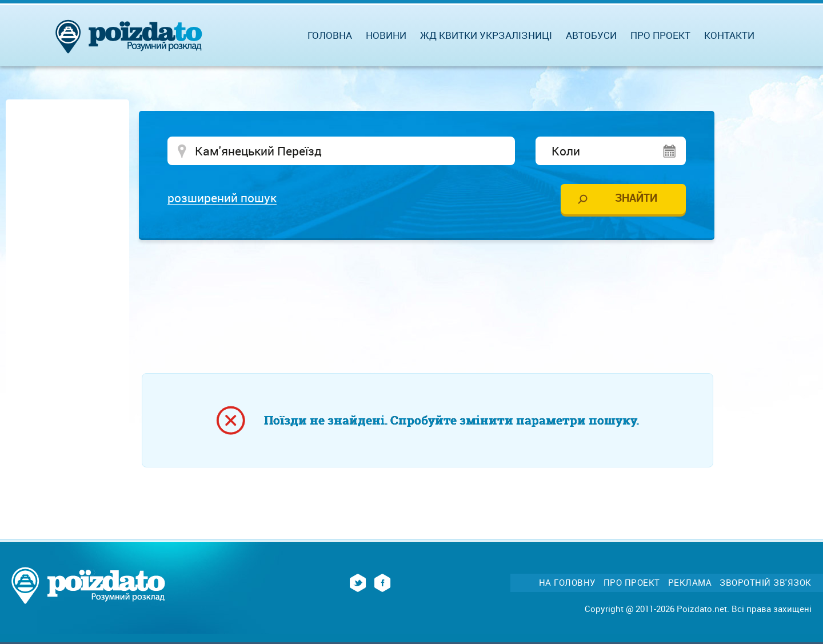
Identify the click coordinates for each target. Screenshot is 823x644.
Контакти (729, 35)
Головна (330, 35)
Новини (386, 35)
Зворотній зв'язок (766, 583)
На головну (567, 583)
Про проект (660, 35)
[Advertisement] (428, 283)
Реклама (690, 583)
